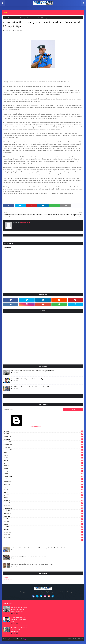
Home (6, 18)
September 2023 (43, 513)
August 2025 (43, 452)
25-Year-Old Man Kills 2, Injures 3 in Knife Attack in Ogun (28, 379)
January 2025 (43, 471)
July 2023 (43, 519)
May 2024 (43, 492)
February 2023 (43, 532)
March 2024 (43, 498)
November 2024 (43, 476)
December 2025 (43, 442)
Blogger (25, 639)
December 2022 (43, 537)
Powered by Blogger (22, 427)
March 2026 (43, 434)
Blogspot (11, 639)
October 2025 (43, 447)
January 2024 (43, 503)
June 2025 (43, 458)
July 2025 (43, 455)
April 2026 (43, 431)
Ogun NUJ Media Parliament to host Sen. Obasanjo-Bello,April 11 (30, 387)
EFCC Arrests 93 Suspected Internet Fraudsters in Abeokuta (28, 556)
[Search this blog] (33, 409)
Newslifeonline (9, 30)
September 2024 (43, 482)
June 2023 (43, 521)
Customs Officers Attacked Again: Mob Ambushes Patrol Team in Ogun (32, 564)
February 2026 (43, 436)
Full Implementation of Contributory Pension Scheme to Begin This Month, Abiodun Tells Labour (40, 548)
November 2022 (43, 540)
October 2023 (43, 511)
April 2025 (43, 463)
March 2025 (43, 466)
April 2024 (43, 495)
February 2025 (43, 468)
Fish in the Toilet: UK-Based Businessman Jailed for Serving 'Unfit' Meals (32, 371)
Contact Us (80, 639)
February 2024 (43, 500)
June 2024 (43, 490)
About (74, 639)
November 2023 (43, 508)
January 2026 (43, 439)
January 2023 (43, 535)
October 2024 (43, 479)
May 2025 (43, 460)
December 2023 (43, 506)
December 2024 (43, 474)
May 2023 (43, 524)
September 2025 (43, 450)
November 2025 (43, 444)
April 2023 (43, 527)
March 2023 (43, 529)
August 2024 (43, 484)
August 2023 (43, 516)
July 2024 (43, 487)
